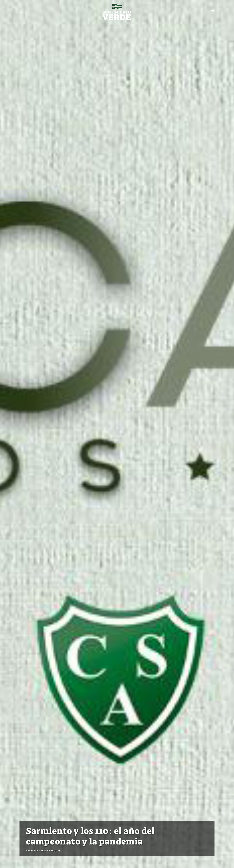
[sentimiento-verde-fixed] (117, 12)
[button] (21, 12)
